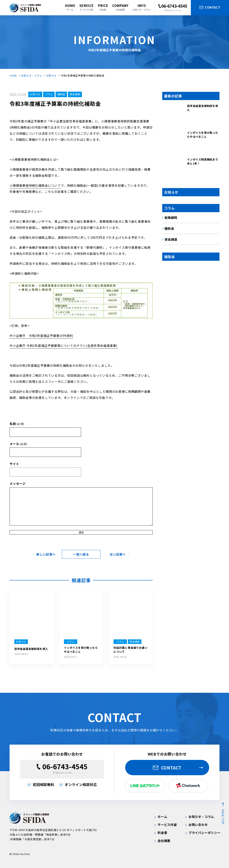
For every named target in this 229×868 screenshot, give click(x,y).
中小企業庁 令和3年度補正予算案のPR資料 (41, 336)
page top (223, 817)
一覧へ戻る (81, 554)
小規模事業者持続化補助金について (35, 185)
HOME (13, 75)
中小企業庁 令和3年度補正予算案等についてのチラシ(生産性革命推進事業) (64, 346)
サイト (14, 464)
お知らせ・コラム (31, 75)
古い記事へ (118, 554)
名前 (17, 424)
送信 (81, 532)
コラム (49, 94)
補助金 (61, 94)
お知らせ (51, 75)
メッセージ (18, 483)
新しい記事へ (46, 554)
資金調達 (75, 94)
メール (19, 444)
